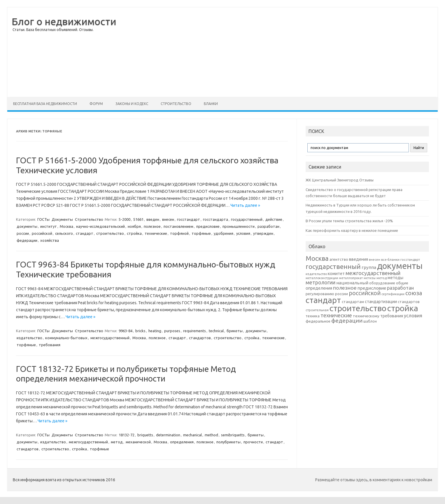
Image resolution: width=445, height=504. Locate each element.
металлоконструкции (322, 278)
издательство (29, 338)
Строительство (176, 104)
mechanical (192, 435)
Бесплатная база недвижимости (45, 104)
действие (274, 219)
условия (243, 233)
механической (138, 442)
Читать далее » (245, 205)
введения (359, 259)
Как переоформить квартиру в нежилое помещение (352, 230)
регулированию (320, 294)
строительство (110, 233)
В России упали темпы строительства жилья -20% (349, 221)
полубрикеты (228, 442)
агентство (339, 259)
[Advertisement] (277, 52)
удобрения (224, 233)
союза (414, 293)
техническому (366, 316)
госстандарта (216, 219)
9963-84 (126, 331)
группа (369, 267)
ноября (134, 226)
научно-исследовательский (100, 226)
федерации (27, 240)
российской (42, 233)
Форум (96, 104)
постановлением (178, 226)
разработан (268, 226)
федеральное (318, 321)
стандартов (200, 338)
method (211, 435)
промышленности (239, 226)
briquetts (145, 435)
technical (216, 331)
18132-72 (127, 435)
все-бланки (390, 259)
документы (27, 226)
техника (313, 316)
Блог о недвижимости (64, 21)
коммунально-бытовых (66, 338)
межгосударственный (110, 338)
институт (49, 226)
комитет (336, 274)
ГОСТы (43, 219)
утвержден (263, 233)
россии (23, 233)
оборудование (382, 283)
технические (156, 233)
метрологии (320, 282)
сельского (64, 233)
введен (153, 219)
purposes (172, 331)
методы (395, 278)
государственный (247, 219)
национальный (352, 283)
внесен (168, 219)
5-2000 (125, 219)
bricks (140, 331)
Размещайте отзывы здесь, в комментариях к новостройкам (374, 480)
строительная (317, 310)
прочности (253, 442)
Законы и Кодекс (132, 104)
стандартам (353, 302)
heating (155, 331)
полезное (152, 226)
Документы (62, 219)
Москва (66, 226)
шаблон (370, 321)
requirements (195, 331)
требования (50, 345)
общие (402, 283)
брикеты (235, 331)
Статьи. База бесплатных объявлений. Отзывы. (53, 30)
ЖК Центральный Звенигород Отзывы (340, 180)
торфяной (179, 233)
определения (182, 442)
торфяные (201, 233)
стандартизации (381, 302)
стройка (134, 233)
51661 (138, 219)
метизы (370, 278)
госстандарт (189, 219)
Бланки (211, 104)
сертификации (393, 294)
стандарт (85, 233)
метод (117, 442)
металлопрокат (351, 278)
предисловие (208, 226)
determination (168, 435)
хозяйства (50, 240)
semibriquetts (233, 435)
